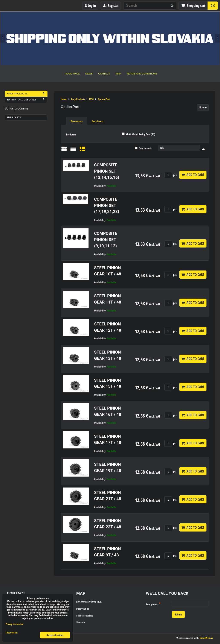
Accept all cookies (55, 635)
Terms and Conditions (142, 74)
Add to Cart (193, 175)
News (89, 74)
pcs (170, 175)
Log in (90, 6)
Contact (104, 74)
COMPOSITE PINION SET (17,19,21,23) (107, 206)
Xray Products (27, 94)
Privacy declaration (15, 624)
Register (111, 6)
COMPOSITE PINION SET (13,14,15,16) (107, 171)
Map (118, 74)
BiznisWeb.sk (206, 638)
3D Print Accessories (27, 100)
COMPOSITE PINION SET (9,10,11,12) (106, 240)
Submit (178, 614)
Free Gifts (14, 117)
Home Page (72, 74)
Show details (12, 633)
